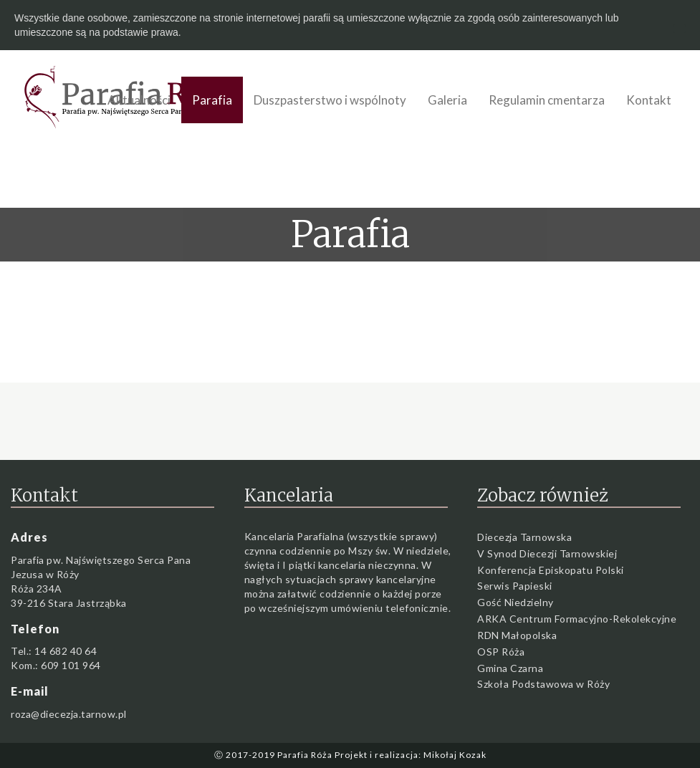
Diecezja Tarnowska (524, 537)
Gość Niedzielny (516, 602)
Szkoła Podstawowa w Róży (543, 684)
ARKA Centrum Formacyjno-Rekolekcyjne (577, 619)
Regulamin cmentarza (547, 100)
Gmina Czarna (510, 668)
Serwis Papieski (515, 586)
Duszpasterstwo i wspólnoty (330, 100)
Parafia (212, 100)
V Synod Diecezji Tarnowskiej (547, 553)
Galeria (447, 100)
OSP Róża (501, 652)
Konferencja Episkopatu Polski (551, 570)
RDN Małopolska (517, 635)
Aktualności (139, 100)
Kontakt (649, 100)
